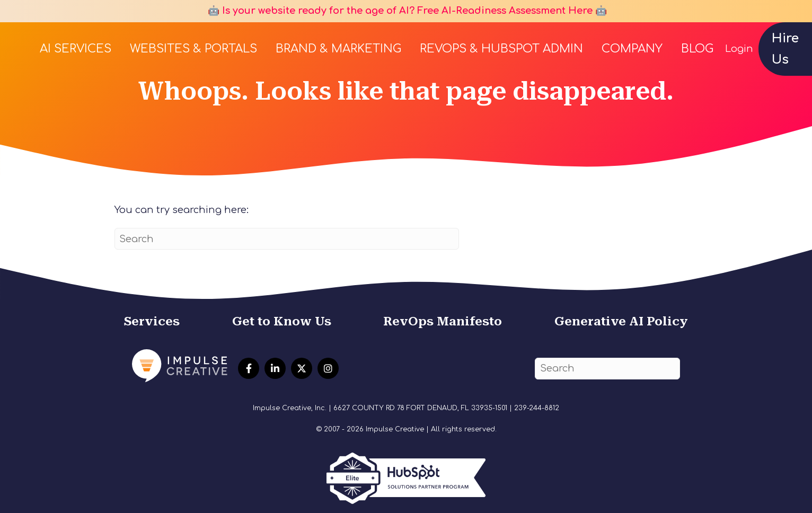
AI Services (76, 49)
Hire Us (785, 49)
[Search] (287, 239)
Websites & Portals (193, 49)
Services (152, 321)
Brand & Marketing (338, 49)
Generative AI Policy (621, 321)
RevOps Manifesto (443, 321)
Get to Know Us (282, 321)
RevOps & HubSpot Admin (501, 49)
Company (632, 49)
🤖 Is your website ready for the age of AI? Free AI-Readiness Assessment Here (399, 11)
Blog (697, 49)
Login (739, 49)
